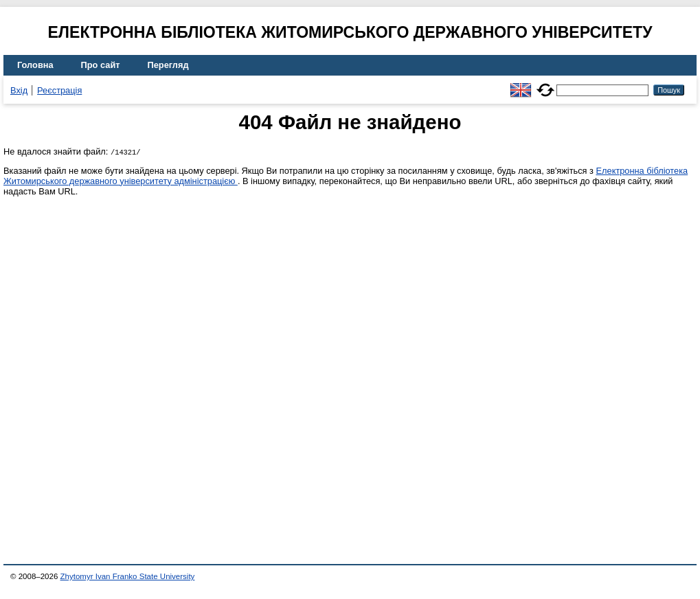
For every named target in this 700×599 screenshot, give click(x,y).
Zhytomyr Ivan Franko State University (128, 576)
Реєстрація (59, 90)
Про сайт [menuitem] (101, 65)
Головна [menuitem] (35, 65)
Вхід (19, 90)
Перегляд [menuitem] (168, 65)
